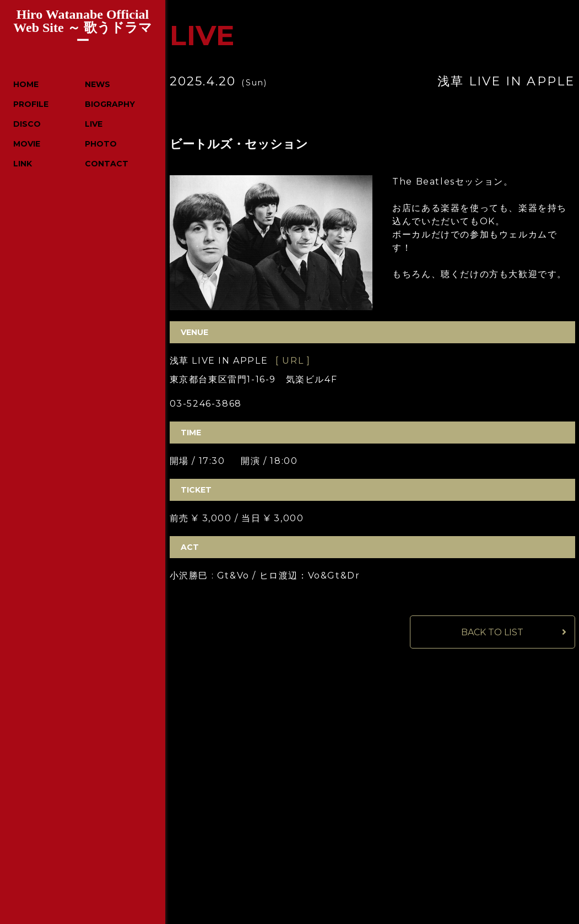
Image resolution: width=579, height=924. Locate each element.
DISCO (27, 124)
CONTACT (107, 164)
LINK (23, 164)
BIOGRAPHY (110, 104)
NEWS (98, 84)
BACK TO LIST (492, 632)
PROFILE (31, 104)
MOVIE (27, 144)
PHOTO (101, 144)
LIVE (94, 124)
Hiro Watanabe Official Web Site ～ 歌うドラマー (82, 28)
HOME (26, 84)
